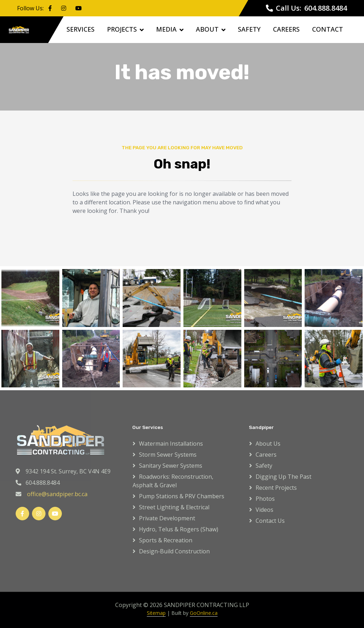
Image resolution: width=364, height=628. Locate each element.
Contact (328, 29)
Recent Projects (276, 488)
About (207, 29)
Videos (264, 510)
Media (166, 29)
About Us (268, 444)
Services (81, 29)
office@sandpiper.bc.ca (57, 494)
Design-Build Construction (174, 551)
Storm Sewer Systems (168, 455)
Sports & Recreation (166, 540)
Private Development (167, 518)
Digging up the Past (283, 477)
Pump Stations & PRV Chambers (182, 496)
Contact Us (270, 521)
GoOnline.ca (204, 613)
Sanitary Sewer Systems (171, 466)
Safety (249, 29)
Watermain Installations (171, 444)
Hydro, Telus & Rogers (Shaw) (179, 529)
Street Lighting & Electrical (174, 507)
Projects (122, 29)
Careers (286, 29)
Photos (265, 499)
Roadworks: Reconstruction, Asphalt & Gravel (173, 481)
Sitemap (156, 613)
